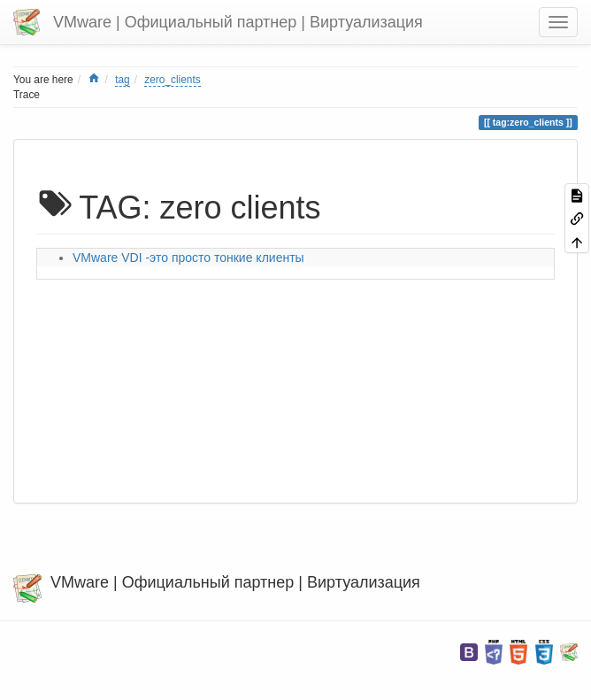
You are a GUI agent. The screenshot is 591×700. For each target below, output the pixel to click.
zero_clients (172, 80)
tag (123, 80)
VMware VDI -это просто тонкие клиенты (188, 258)
